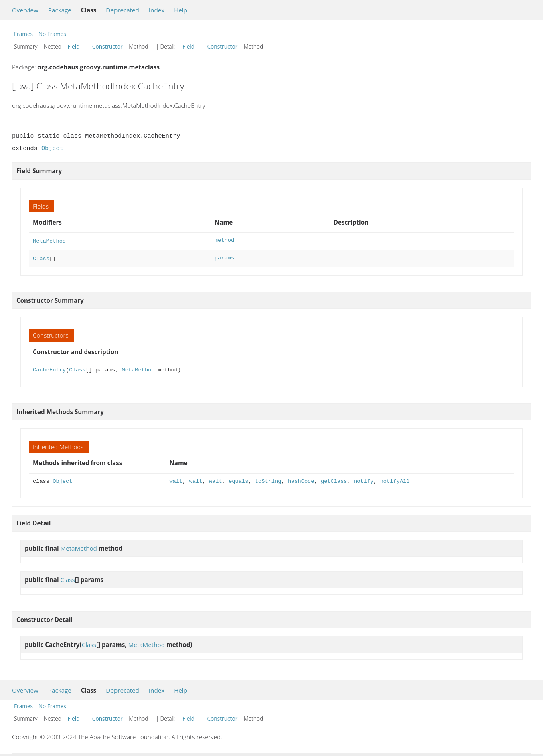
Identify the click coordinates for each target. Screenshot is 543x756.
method (224, 240)
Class (41, 257)
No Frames (52, 34)
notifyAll (395, 480)
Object (52, 148)
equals (238, 480)
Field (74, 46)
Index (157, 10)
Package (60, 10)
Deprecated (123, 10)
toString (268, 480)
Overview (25, 10)
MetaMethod (49, 240)
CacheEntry (49, 368)
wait (176, 480)
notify (364, 480)
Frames (23, 34)
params (224, 257)
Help (181, 10)
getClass (334, 480)
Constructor (107, 46)
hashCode (301, 480)
